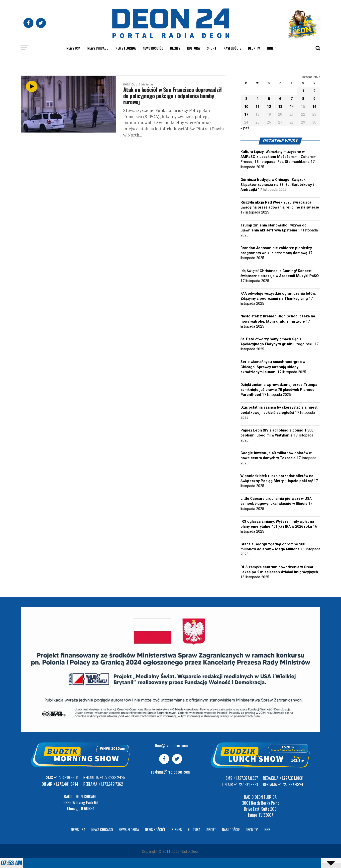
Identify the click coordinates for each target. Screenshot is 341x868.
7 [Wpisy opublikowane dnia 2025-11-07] (292, 99)
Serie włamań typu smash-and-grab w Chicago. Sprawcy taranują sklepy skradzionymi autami (273, 367)
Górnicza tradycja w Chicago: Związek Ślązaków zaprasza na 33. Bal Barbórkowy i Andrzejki (277, 185)
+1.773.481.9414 (66, 784)
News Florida (126, 48)
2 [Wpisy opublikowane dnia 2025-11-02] (314, 91)
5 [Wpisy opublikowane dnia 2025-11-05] (269, 99)
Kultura (193, 48)
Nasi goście (232, 48)
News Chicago (98, 48)
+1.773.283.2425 (113, 778)
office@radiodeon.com (171, 745)
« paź (245, 128)
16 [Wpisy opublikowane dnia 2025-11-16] (314, 107)
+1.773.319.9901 (66, 778)
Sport (212, 48)
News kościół (153, 48)
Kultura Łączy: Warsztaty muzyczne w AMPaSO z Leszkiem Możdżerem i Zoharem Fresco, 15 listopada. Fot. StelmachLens (279, 157)
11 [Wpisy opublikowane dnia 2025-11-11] (257, 107)
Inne (270, 48)
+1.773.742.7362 (111, 784)
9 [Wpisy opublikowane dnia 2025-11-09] (314, 99)
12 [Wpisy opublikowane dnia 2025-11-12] (269, 107)
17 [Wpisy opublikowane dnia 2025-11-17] (246, 114)
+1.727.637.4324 (291, 785)
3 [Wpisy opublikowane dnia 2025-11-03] (246, 99)
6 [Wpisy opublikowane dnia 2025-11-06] (280, 99)
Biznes (175, 48)
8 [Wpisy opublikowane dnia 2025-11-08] (303, 99)
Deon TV (254, 48)
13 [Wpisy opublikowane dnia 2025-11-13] (280, 107)
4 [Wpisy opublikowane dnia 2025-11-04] (257, 99)
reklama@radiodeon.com (170, 772)
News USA (73, 48)
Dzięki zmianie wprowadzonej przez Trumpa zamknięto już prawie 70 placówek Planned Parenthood (279, 390)
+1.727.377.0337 (246, 778)
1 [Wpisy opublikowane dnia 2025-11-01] (303, 91)
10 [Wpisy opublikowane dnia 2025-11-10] (246, 107)
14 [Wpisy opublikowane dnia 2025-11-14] (292, 107)
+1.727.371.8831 (246, 785)
